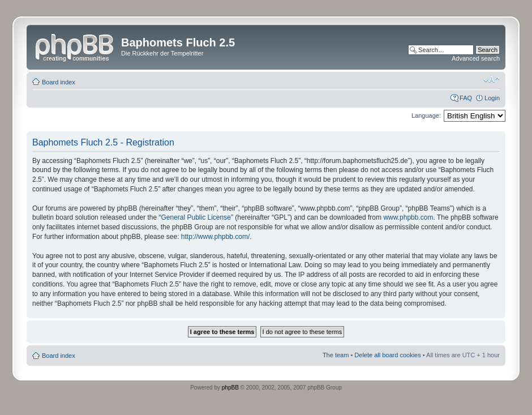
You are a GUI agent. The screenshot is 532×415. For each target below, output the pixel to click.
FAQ (466, 98)
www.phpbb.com (408, 217)
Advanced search (476, 58)
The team (336, 355)
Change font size (492, 80)
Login (492, 98)
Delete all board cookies (387, 355)
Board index (59, 82)
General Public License (196, 217)
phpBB (230, 388)
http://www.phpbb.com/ (215, 237)
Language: (426, 115)
